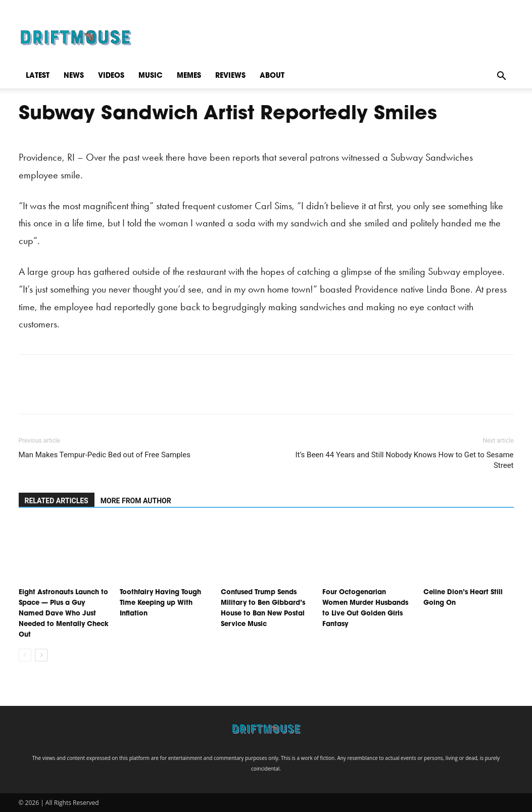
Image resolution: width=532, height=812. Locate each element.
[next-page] (41, 655)
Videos (111, 76)
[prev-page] (25, 655)
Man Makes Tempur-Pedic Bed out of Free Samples (105, 455)
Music (151, 76)
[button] (502, 76)
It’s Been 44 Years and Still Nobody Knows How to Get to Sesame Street (404, 460)
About (272, 76)
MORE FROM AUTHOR (136, 501)
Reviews (230, 76)
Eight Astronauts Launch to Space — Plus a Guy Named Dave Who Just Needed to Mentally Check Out (64, 614)
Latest (38, 76)
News (74, 76)
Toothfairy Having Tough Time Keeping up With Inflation (160, 603)
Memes (189, 76)
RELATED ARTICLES (57, 501)
